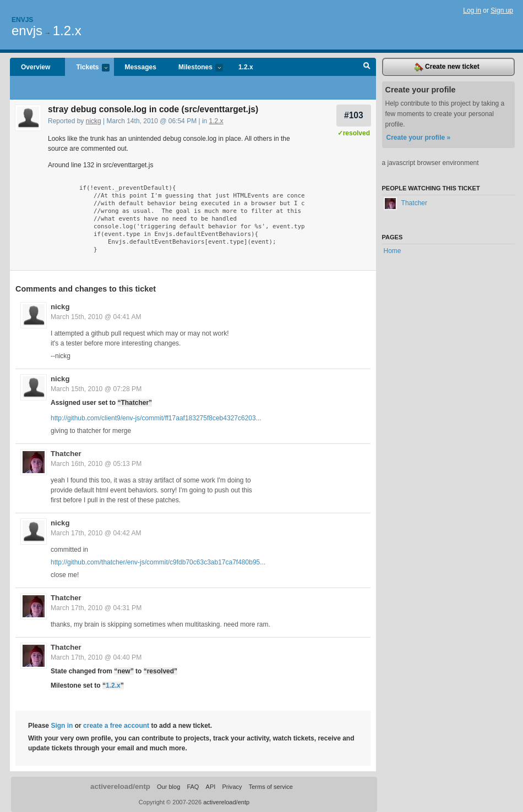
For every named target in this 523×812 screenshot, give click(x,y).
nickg (94, 121)
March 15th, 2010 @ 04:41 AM (96, 317)
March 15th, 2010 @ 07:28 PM (96, 389)
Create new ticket (447, 67)
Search (367, 67)
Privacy (232, 787)
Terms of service (271, 787)
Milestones (195, 68)
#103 (354, 115)
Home (393, 251)
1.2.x (67, 31)
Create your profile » (419, 138)
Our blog (168, 787)
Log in (472, 10)
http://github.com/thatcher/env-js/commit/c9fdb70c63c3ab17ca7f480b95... (158, 562)
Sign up (502, 10)
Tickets (87, 68)
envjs (27, 31)
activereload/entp (120, 786)
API (211, 787)
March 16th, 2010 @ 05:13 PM (96, 464)
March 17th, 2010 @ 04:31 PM (96, 608)
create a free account (116, 726)
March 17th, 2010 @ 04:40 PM (96, 657)
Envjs (22, 20)
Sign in (62, 726)
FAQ (193, 787)
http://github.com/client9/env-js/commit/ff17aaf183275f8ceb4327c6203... (156, 418)
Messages (141, 67)
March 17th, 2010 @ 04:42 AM (96, 533)
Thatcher (66, 454)
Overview (36, 67)
